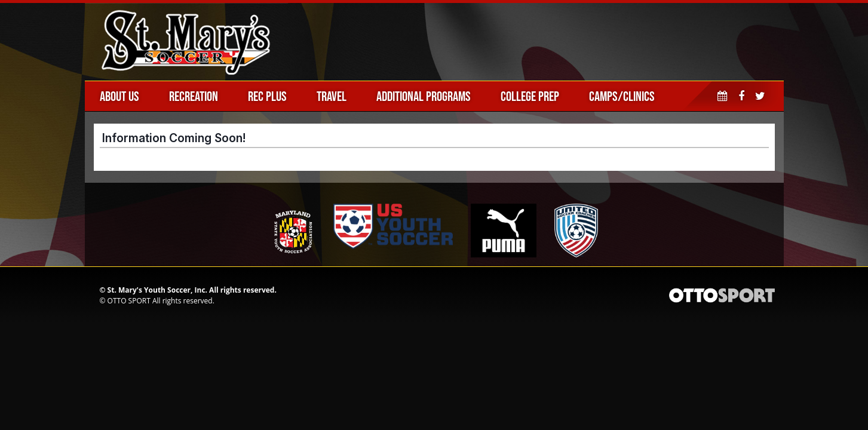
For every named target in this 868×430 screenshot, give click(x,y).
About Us (119, 96)
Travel (332, 96)
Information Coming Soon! (174, 138)
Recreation (194, 96)
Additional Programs (424, 96)
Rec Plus (267, 96)
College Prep (530, 96)
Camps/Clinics (622, 96)
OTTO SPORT (129, 301)
